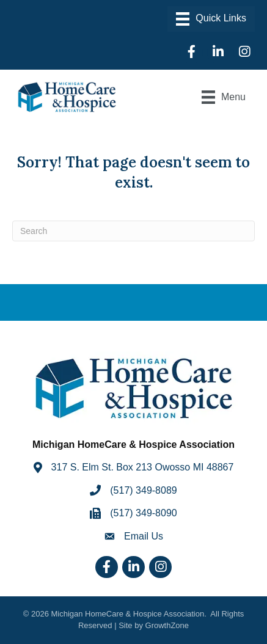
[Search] (133, 231)
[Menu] (211, 19)
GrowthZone (167, 625)
